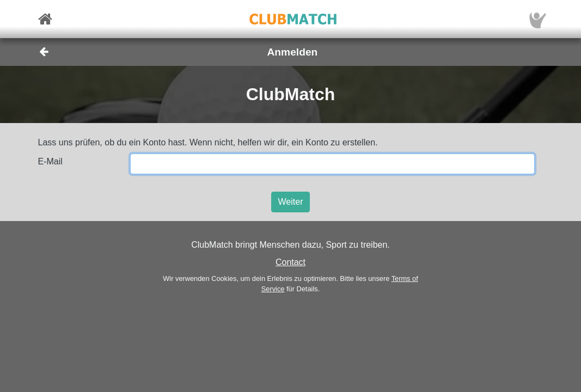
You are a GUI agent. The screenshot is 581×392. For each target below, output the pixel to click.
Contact (290, 262)
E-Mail (50, 161)
